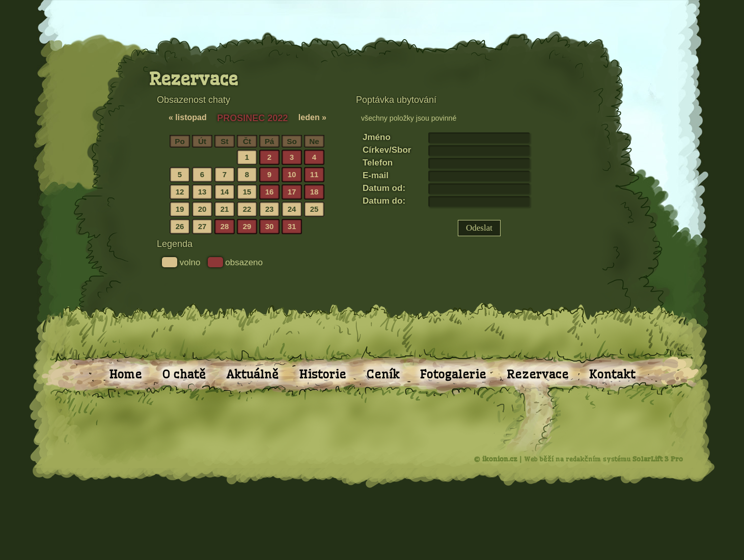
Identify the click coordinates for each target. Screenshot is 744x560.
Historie (323, 374)
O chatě (184, 374)
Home (126, 374)
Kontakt (612, 374)
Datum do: (384, 201)
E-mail (376, 175)
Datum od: (384, 188)
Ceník (383, 374)
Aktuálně (252, 374)
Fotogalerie (453, 374)
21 (225, 209)
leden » (312, 117)
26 (180, 226)
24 (292, 209)
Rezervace (538, 374)
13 (202, 192)
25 (314, 209)
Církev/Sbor (387, 150)
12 (180, 192)
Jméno (377, 137)
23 (270, 209)
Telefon (378, 163)
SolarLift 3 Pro (658, 459)
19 (180, 209)
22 (247, 209)
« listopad (188, 117)
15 (247, 192)
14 (225, 192)
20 (202, 209)
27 (202, 226)
